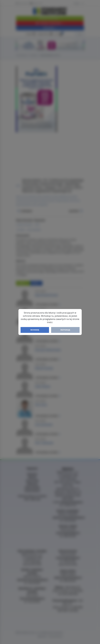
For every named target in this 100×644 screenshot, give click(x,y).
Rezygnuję (65, 330)
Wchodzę (35, 330)
